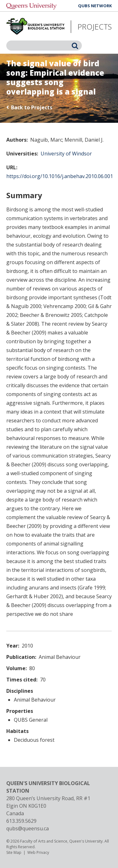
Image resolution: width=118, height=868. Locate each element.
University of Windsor (66, 154)
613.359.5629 (21, 821)
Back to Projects (32, 107)
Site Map (14, 852)
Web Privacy (38, 852)
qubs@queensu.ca (28, 828)
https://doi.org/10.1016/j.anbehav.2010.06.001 (60, 176)
